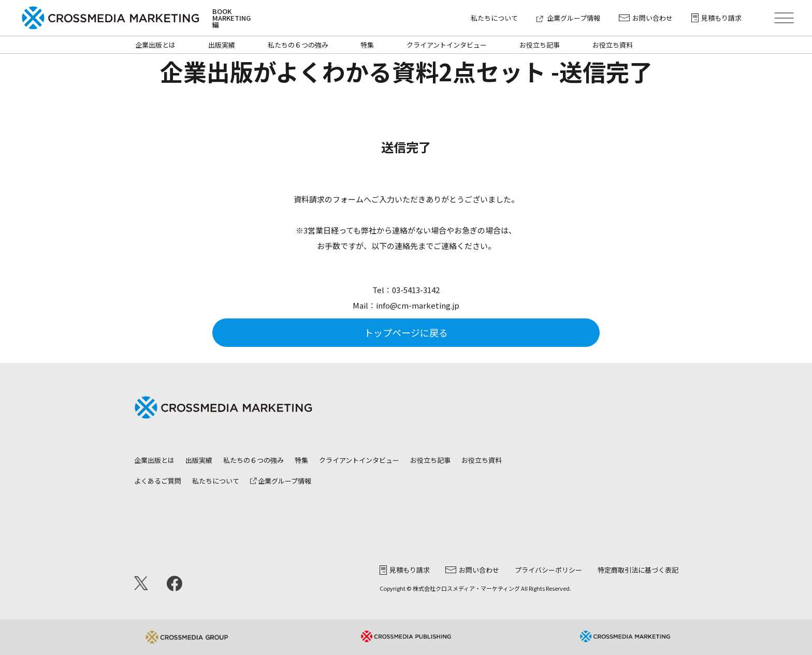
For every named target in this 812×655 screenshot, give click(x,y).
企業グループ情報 (568, 18)
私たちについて (494, 18)
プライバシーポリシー (548, 570)
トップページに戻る (406, 332)
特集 (367, 45)
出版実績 (222, 45)
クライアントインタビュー (447, 45)
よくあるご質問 (158, 481)
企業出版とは (155, 45)
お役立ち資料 (613, 45)
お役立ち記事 (540, 45)
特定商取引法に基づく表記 (638, 570)
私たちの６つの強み (298, 45)
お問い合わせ (646, 18)
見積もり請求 (716, 18)
